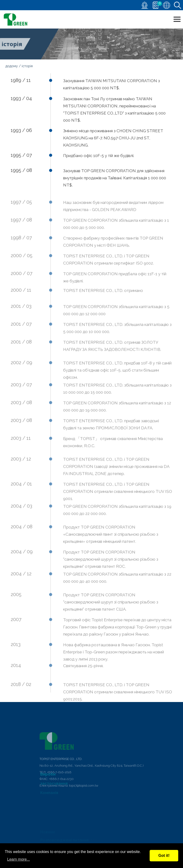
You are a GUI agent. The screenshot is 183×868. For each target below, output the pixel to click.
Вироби (48, 777)
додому (12, 66)
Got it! (164, 856)
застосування (54, 786)
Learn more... (18, 859)
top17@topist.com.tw (84, 805)
